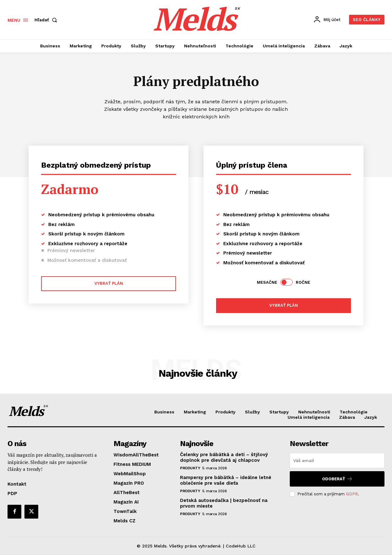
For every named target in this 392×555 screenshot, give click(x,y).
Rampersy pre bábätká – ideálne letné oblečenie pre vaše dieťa (226, 480)
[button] (47, 20)
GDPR (352, 494)
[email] (337, 461)
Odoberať (337, 479)
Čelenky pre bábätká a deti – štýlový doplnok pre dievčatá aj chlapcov (224, 457)
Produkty (190, 468)
